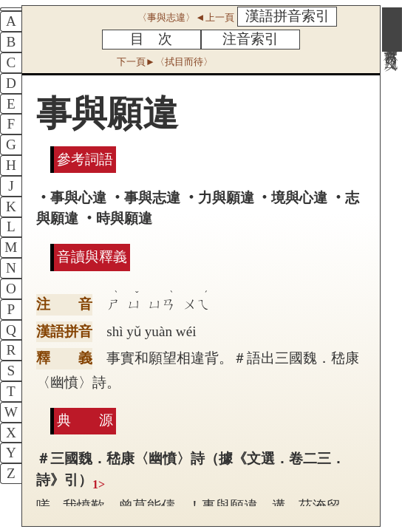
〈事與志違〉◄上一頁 (185, 17)
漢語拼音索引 (287, 16)
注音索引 (251, 39)
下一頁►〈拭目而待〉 (165, 62)
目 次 (151, 39)
